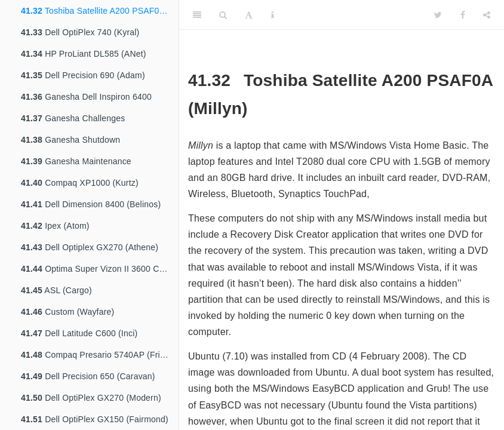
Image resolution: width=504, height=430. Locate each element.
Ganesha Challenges (73, 118)
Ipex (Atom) (55, 226)
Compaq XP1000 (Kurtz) (80, 183)
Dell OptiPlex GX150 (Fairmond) (95, 419)
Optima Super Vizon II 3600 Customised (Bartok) (100, 269)
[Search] (223, 15)
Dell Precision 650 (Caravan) (88, 376)
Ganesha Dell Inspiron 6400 (86, 97)
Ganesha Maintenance (76, 161)
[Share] (487, 15)
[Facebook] (463, 15)
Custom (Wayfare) (67, 312)
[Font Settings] (249, 15)
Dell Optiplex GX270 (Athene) (90, 247)
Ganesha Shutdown (70, 140)
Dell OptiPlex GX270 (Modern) (91, 398)
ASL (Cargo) (56, 290)
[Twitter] (438, 15)
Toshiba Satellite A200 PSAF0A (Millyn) (100, 11)
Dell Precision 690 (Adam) (83, 75)
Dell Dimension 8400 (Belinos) (91, 204)
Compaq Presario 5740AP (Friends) (100, 355)
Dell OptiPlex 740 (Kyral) (80, 32)
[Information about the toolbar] (273, 15)
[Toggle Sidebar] (197, 15)
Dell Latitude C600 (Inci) (79, 333)
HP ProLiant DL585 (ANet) (84, 54)
